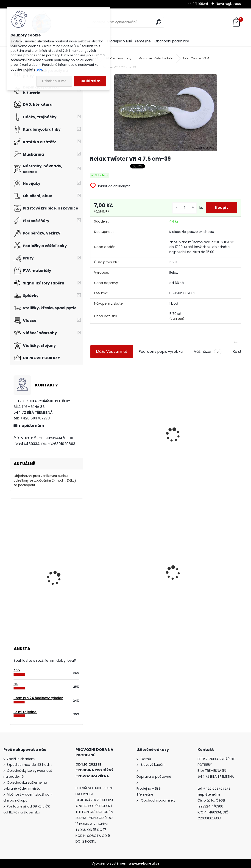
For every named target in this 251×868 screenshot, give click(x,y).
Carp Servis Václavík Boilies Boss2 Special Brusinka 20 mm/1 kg (57, 607)
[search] (159, 22)
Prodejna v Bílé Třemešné (129, 41)
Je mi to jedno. (25, 712)
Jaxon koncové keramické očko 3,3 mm (124, 412)
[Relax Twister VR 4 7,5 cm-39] (166, 113)
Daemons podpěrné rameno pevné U (56, 566)
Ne (16, 684)
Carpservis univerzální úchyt (58, 522)
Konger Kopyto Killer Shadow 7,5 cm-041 (204, 570)
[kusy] (185, 208)
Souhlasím (90, 81)
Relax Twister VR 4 (196, 58)
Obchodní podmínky (172, 41)
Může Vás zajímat (112, 351)
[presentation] (92, 424)
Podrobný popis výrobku (161, 351)
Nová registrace (229, 4)
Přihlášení (200, 4)
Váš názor (208, 352)
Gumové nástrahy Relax (157, 58)
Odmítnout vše (54, 81)
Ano (17, 670)
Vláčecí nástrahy (119, 58)
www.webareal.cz (144, 863)
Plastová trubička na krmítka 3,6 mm (204, 390)
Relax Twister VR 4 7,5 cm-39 (119, 577)
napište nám (32, 426)
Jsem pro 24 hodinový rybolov (38, 698)
